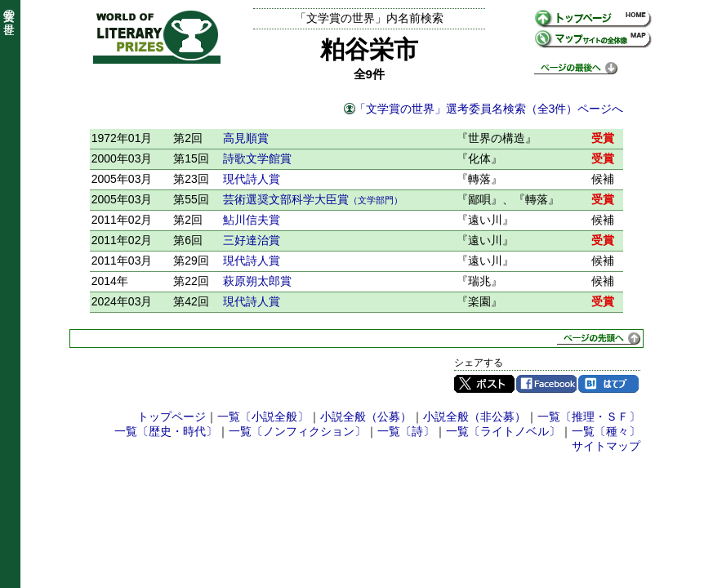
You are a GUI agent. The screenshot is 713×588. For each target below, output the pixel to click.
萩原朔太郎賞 (257, 281)
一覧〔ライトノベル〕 (503, 431)
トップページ (172, 416)
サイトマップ (606, 446)
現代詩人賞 (252, 179)
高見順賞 (246, 138)
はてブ (608, 384)
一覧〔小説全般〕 (263, 416)
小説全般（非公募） (475, 416)
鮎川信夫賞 (252, 220)
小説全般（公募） (366, 416)
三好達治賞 (252, 240)
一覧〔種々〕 (606, 431)
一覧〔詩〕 (406, 431)
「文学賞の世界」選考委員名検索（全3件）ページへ (489, 109)
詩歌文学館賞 (257, 158)
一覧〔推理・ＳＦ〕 (589, 416)
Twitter (484, 384)
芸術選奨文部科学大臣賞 (313, 199)
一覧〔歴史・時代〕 (166, 431)
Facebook (546, 384)
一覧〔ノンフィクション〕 (297, 431)
